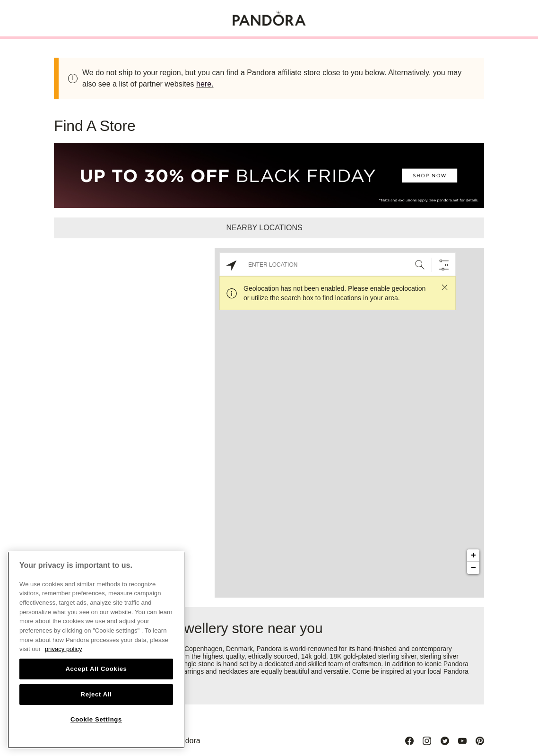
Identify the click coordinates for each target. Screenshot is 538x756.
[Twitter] (445, 741)
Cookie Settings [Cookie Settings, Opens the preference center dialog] (96, 719)
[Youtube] (462, 741)
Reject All (96, 694)
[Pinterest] (480, 741)
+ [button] (473, 556)
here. (205, 84)
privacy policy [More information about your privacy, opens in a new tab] (64, 649)
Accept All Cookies (96, 669)
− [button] (473, 568)
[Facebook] (409, 741)
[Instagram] (427, 741)
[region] (96, 650)
